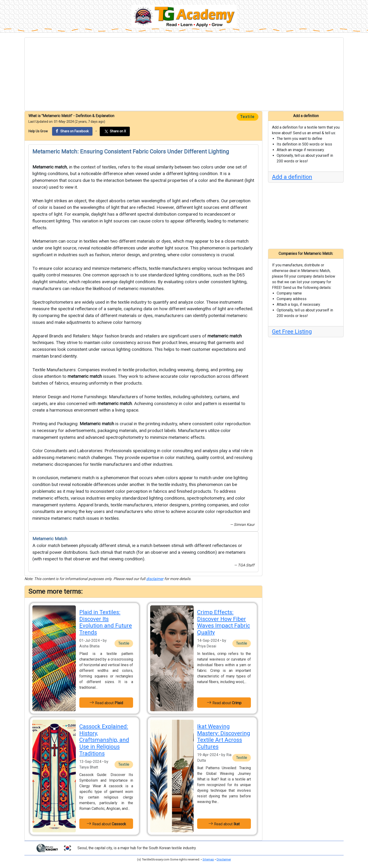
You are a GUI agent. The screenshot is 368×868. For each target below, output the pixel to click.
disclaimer (155, 579)
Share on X (115, 131)
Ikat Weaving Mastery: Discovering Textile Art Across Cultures (224, 737)
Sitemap (208, 859)
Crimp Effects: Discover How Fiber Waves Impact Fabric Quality (224, 622)
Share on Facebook (72, 131)
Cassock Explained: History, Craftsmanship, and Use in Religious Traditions (104, 740)
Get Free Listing (292, 332)
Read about (106, 703)
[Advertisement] (184, 74)
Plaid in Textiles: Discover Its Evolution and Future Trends (106, 622)
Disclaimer (224, 859)
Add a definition (292, 177)
